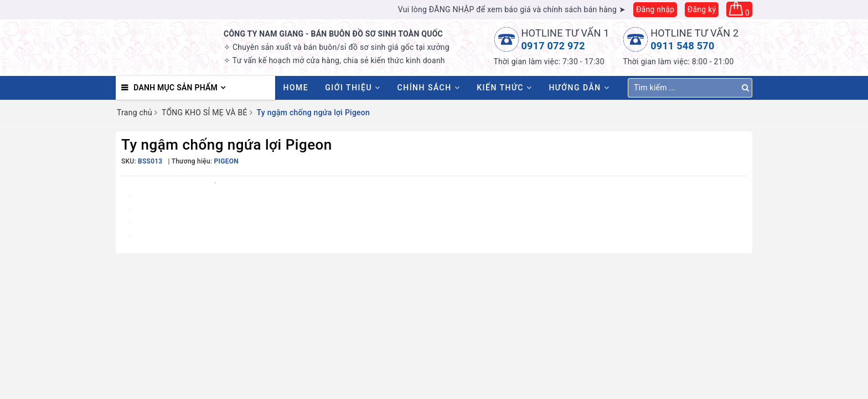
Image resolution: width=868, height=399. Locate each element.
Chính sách (429, 88)
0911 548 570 (682, 46)
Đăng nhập (655, 9)
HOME (296, 88)
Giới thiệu (353, 88)
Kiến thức (504, 88)
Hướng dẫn (579, 88)
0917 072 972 (553, 46)
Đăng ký (702, 9)
